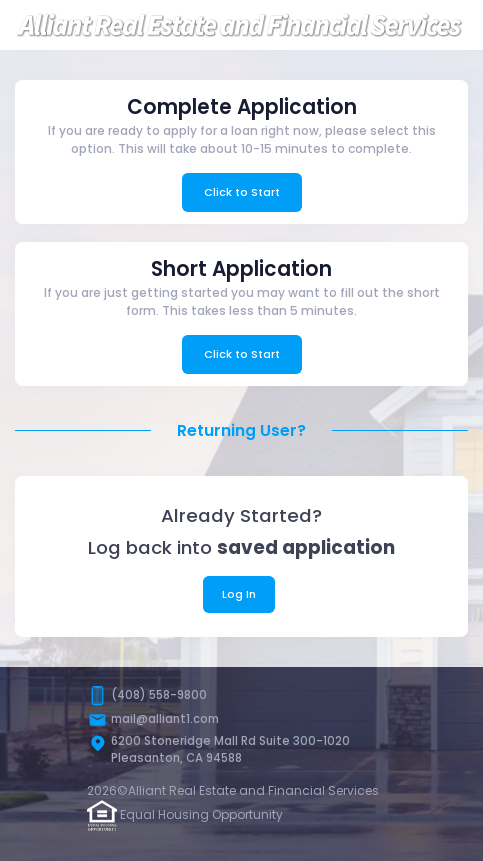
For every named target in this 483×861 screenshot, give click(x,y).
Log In (239, 594)
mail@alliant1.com (165, 719)
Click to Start (242, 192)
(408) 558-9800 (159, 695)
